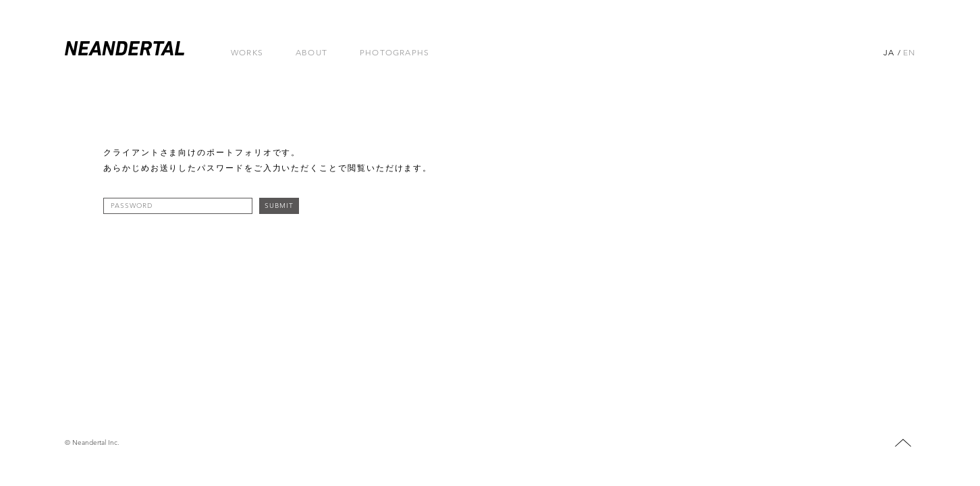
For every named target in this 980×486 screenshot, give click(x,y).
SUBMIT (279, 206)
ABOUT (311, 53)
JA (889, 53)
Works (247, 53)
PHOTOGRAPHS (394, 53)
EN (909, 53)
